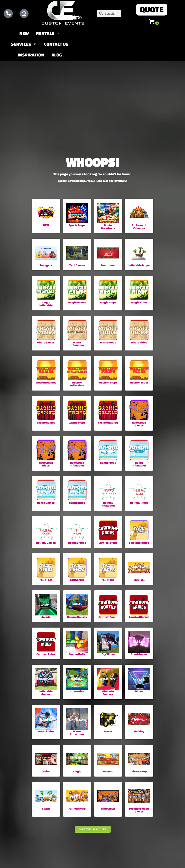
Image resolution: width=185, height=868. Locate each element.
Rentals (48, 34)
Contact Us (56, 45)
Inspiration (31, 56)
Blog (57, 56)
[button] (152, 10)
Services (24, 45)
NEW (24, 34)
